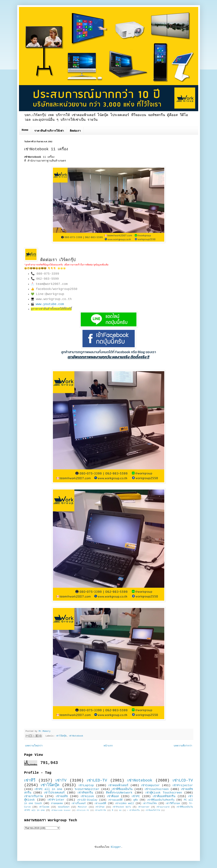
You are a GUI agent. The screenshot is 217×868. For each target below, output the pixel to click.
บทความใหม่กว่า (34, 746)
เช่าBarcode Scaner (61, 810)
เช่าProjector (183, 785)
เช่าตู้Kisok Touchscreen (164, 793)
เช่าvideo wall (125, 803)
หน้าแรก (108, 746)
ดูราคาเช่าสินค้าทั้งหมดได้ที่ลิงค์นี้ (51, 309)
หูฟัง (136, 800)
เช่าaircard (163, 807)
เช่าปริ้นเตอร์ (79, 803)
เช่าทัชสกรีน (85, 793)
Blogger (116, 847)
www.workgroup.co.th (54, 299)
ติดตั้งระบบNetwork (119, 793)
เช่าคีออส (113, 796)
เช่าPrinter (56, 800)
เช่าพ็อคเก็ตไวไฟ (153, 810)
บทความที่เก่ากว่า (183, 746)
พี (113, 810)
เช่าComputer (150, 785)
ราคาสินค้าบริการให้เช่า (49, 131)
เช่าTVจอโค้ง (150, 803)
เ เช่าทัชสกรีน (133, 810)
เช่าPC (136, 796)
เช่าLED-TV (97, 780)
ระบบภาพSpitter (87, 789)
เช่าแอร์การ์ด (100, 810)
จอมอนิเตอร (64, 807)
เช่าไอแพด (44, 807)
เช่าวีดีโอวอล (173, 803)
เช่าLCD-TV (183, 780)
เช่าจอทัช (62, 796)
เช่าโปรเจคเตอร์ (54, 793)
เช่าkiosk (87, 796)
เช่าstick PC (83, 810)
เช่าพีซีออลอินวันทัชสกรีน (161, 800)
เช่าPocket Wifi (122, 807)
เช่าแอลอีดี (100, 803)
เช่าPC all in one (48, 789)
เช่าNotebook (76, 736)
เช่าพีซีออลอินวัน (122, 789)
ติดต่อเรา (75, 131)
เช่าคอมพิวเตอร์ (118, 785)
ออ (120, 810)
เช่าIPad (100, 807)
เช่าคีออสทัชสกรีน (164, 796)
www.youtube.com (50, 304)
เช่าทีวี (30, 780)
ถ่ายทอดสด (57, 803)
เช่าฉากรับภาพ (33, 796)
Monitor (82, 807)
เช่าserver (144, 807)
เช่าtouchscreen (157, 789)
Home (25, 130)
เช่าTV (61, 780)
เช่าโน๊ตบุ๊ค (61, 736)
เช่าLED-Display (87, 800)
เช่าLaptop (86, 785)
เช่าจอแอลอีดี (115, 800)
